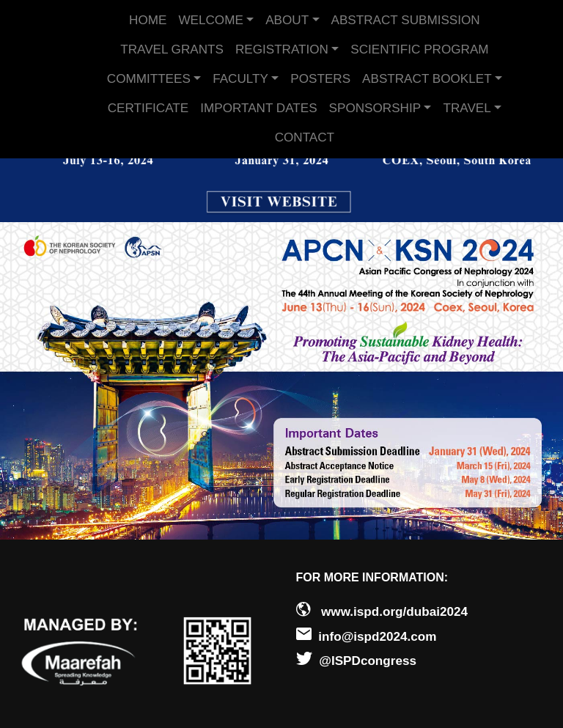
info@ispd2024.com (377, 637)
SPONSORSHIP (375, 108)
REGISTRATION (282, 49)
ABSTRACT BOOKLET (427, 79)
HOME (148, 20)
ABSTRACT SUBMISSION (406, 20)
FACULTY (240, 79)
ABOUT (287, 20)
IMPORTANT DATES (258, 108)
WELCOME (210, 20)
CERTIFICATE (148, 108)
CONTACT (305, 137)
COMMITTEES (149, 79)
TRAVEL (467, 108)
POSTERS (320, 79)
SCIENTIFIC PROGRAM (419, 49)
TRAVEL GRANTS (172, 49)
